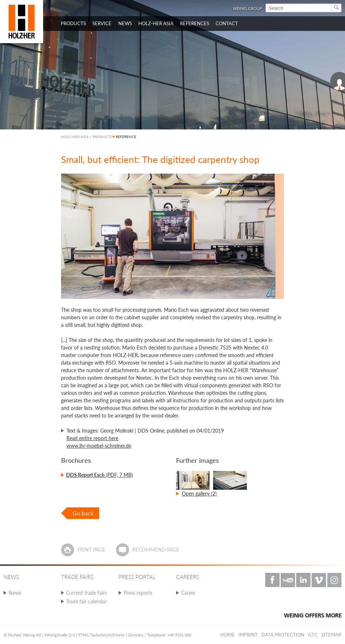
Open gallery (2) (199, 494)
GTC (313, 635)
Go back (83, 513)
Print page (91, 550)
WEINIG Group (247, 8)
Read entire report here (92, 438)
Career (188, 593)
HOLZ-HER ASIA (75, 137)
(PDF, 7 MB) (100, 475)
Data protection (283, 635)
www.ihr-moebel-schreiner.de (99, 446)
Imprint (248, 635)
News (15, 593)
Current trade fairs (86, 593)
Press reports (138, 593)
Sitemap (331, 635)
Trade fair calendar (86, 601)
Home (227, 635)
